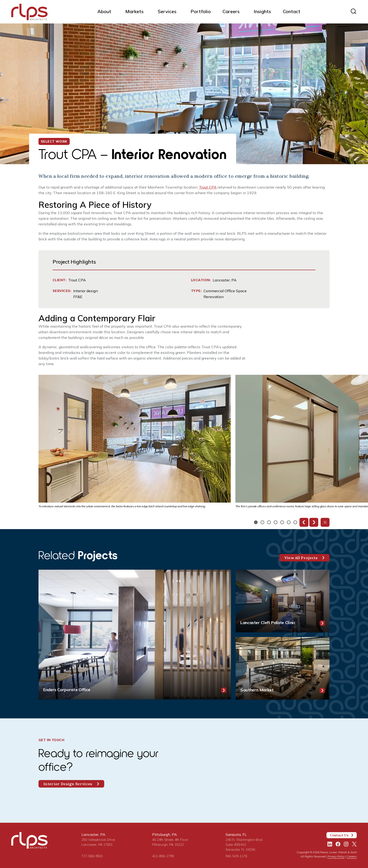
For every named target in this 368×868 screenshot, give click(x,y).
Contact (292, 11)
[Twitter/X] (354, 844)
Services (167, 11)
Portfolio (201, 11)
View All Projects (304, 558)
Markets (134, 11)
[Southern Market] (283, 668)
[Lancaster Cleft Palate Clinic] (283, 601)
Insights (262, 11)
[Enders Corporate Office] (135, 635)
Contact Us (342, 835)
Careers (231, 11)
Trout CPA (208, 187)
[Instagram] (346, 844)
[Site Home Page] (29, 13)
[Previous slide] (304, 522)
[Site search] (353, 11)
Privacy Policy (336, 856)
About (104, 11)
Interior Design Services (71, 784)
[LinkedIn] (330, 844)
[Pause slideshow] (325, 522)
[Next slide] (314, 522)
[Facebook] (338, 844)
